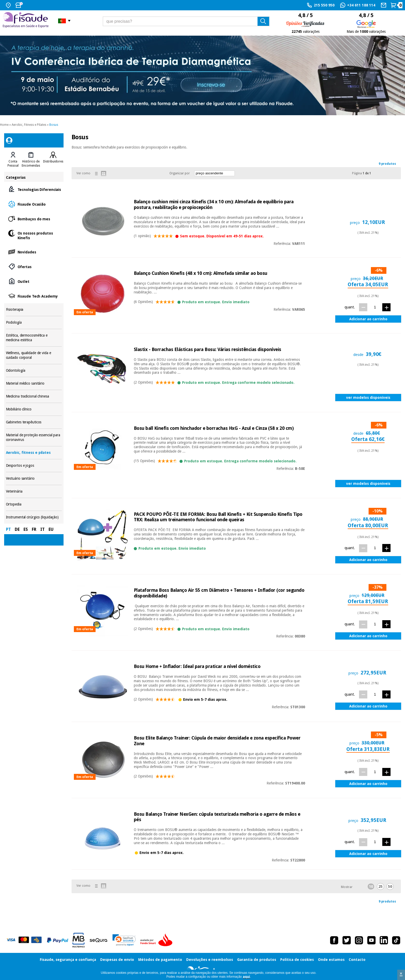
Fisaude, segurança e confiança (68, 960)
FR (34, 529)
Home (4, 125)
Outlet (34, 281)
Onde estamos (331, 960)
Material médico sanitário (34, 383)
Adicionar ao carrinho (368, 319)
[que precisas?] (186, 21)
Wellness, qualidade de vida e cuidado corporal (34, 355)
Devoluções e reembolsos (210, 960)
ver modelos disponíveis (368, 398)
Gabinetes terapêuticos (34, 422)
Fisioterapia (34, 310)
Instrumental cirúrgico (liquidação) (34, 517)
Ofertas (34, 266)
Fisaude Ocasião (34, 204)
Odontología (34, 371)
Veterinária (34, 491)
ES (26, 529)
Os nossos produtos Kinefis (34, 235)
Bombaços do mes (34, 219)
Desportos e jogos (34, 466)
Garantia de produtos (257, 960)
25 (380, 886)
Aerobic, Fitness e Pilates (29, 125)
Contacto (357, 960)
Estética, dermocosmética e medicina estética (34, 338)
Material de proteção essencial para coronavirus (34, 437)
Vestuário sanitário (34, 479)
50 (390, 886)
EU (51, 529)
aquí (246, 977)
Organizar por (180, 173)
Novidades (34, 252)
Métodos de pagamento (160, 960)
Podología (34, 322)
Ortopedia (34, 504)
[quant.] (375, 307)
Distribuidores (53, 161)
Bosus (54, 125)
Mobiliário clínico (34, 409)
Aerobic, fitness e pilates (34, 453)
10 (371, 886)
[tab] (13, 160)
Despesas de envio (117, 960)
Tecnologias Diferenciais (34, 189)
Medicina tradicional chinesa (34, 396)
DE (17, 529)
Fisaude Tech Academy (34, 296)
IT (42, 529)
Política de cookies (297, 960)
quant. (350, 307)
